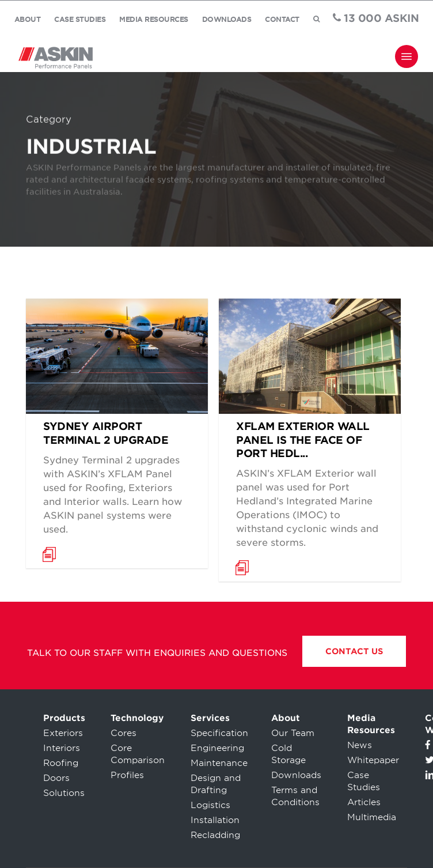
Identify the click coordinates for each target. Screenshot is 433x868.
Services (210, 718)
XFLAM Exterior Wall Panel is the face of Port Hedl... (303, 440)
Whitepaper (373, 760)
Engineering (217, 748)
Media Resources (371, 724)
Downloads (296, 775)
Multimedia (372, 817)
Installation (215, 820)
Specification (219, 733)
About (286, 718)
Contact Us (354, 651)
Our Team (293, 733)
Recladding (215, 835)
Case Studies (364, 781)
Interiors (62, 748)
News (360, 745)
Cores (124, 733)
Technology (137, 718)
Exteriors (63, 733)
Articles (364, 802)
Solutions (64, 793)
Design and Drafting (216, 784)
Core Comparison (138, 754)
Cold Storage (288, 754)
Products (64, 718)
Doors (56, 778)
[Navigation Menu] (407, 56)
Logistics (210, 805)
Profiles (127, 775)
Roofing (61, 763)
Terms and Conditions (295, 796)
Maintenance (219, 763)
